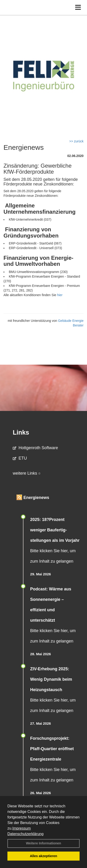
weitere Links (27, 473)
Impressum (21, 828)
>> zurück (76, 141)
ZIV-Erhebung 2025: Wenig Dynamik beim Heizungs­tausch (51, 679)
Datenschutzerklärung (26, 834)
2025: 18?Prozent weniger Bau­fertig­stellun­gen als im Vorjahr (55, 530)
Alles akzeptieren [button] (44, 856)
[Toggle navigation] (78, 8)
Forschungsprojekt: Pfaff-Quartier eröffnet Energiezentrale (52, 749)
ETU (20, 458)
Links (21, 432)
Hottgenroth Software (35, 448)
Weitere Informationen (44, 843)
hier (60, 295)
